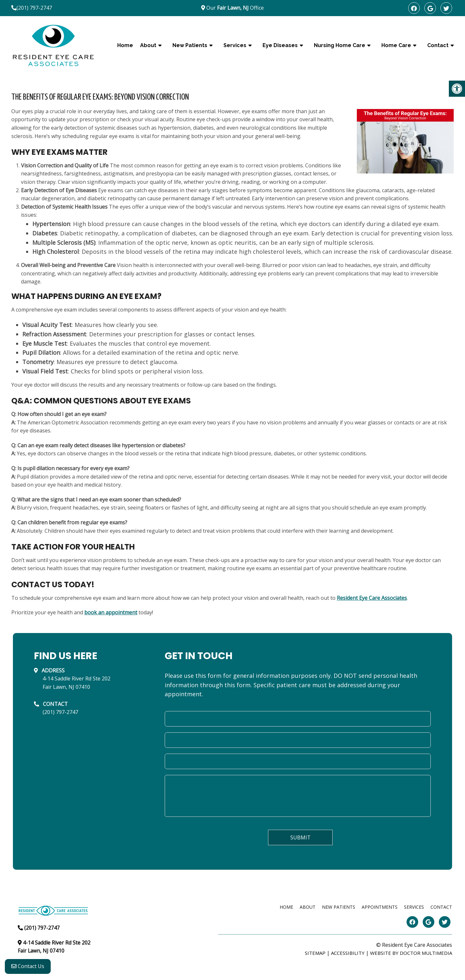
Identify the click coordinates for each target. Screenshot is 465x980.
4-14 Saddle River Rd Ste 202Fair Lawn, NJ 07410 (77, 683)
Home (125, 45)
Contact (438, 45)
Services (235, 45)
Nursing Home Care (340, 45)
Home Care (396, 45)
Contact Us (28, 967)
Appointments (380, 907)
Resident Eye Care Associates (372, 598)
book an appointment (111, 612)
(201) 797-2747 (34, 8)
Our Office (234, 8)
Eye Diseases (280, 45)
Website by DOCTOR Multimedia (411, 953)
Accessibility (348, 953)
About (148, 45)
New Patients (190, 45)
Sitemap (315, 953)
